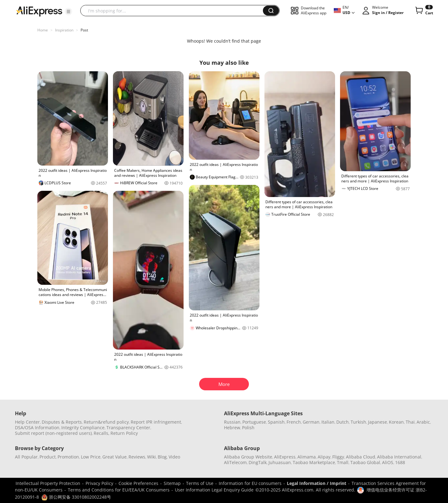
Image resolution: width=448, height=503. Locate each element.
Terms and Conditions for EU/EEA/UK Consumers (119, 490)
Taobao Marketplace (314, 462)
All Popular (26, 457)
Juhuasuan (280, 462)
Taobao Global (365, 462)
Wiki (152, 457)
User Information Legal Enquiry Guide (214, 490)
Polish (248, 428)
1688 (400, 462)
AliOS (388, 462)
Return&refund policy (106, 422)
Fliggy (338, 457)
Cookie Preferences (138, 483)
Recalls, (102, 433)
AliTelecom (235, 462)
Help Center (27, 422)
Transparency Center (128, 428)
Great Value (114, 457)
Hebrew (232, 428)
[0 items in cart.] (424, 11)
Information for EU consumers (250, 483)
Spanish (276, 422)
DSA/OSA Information (37, 428)
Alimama (307, 457)
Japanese (378, 422)
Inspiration (64, 30)
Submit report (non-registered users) (53, 433)
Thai (410, 422)
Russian (232, 422)
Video (174, 457)
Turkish (358, 422)
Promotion (68, 457)
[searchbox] (174, 11)
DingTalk (258, 462)
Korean (396, 422)
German (311, 422)
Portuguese (254, 422)
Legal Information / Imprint (317, 483)
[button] (68, 12)
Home (43, 30)
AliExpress (285, 457)
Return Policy (124, 433)
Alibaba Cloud (361, 457)
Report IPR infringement (156, 422)
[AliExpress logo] (39, 11)
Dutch (343, 422)
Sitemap (172, 483)
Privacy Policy (99, 483)
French (294, 422)
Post (84, 30)
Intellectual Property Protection (48, 483)
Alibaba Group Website (248, 457)
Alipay (324, 457)
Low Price (91, 457)
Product (48, 457)
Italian (328, 422)
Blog (162, 457)
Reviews (137, 457)
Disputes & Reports (62, 422)
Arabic (423, 422)
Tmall (343, 462)
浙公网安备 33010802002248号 (76, 497)
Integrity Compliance (83, 428)
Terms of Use (200, 483)
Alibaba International (399, 457)
